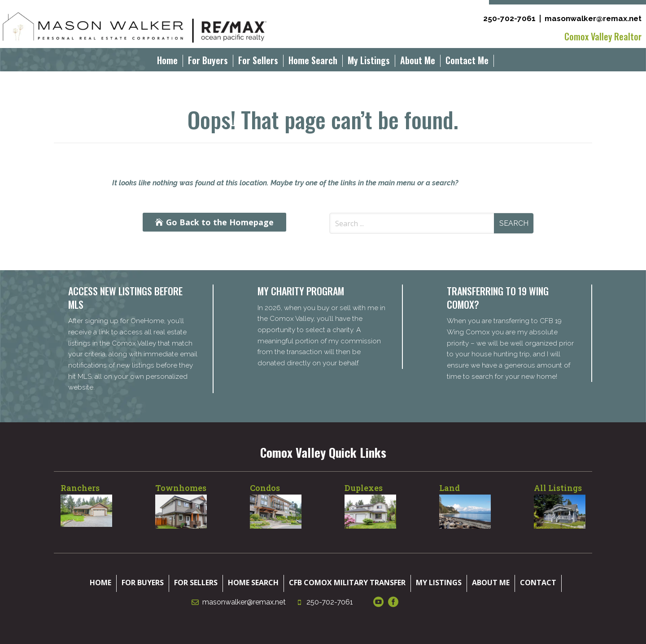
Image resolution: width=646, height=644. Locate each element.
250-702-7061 (509, 18)
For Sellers (258, 62)
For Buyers (208, 62)
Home (167, 62)
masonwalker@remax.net (593, 18)
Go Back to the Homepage (220, 222)
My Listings (369, 62)
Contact (538, 583)
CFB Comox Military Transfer (347, 583)
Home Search (313, 62)
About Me (418, 62)
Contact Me (467, 62)
